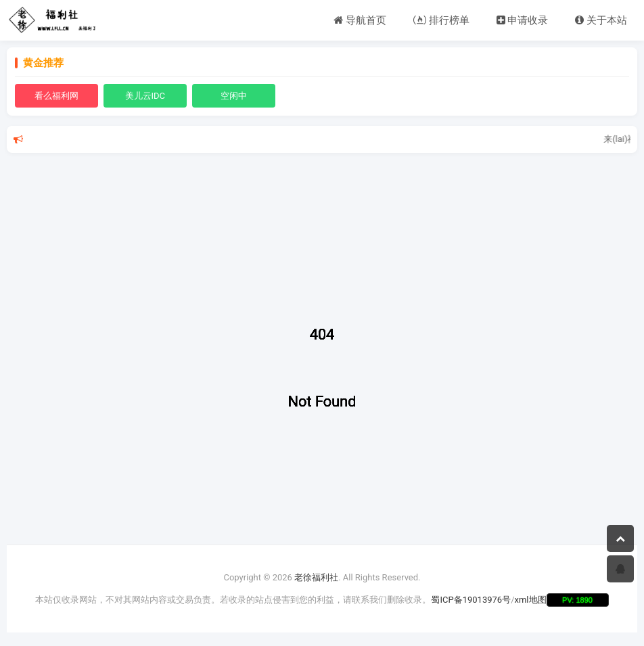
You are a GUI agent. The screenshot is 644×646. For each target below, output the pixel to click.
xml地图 (531, 600)
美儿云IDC (145, 96)
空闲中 (234, 96)
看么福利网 (56, 96)
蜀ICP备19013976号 (471, 600)
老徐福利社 (316, 577)
